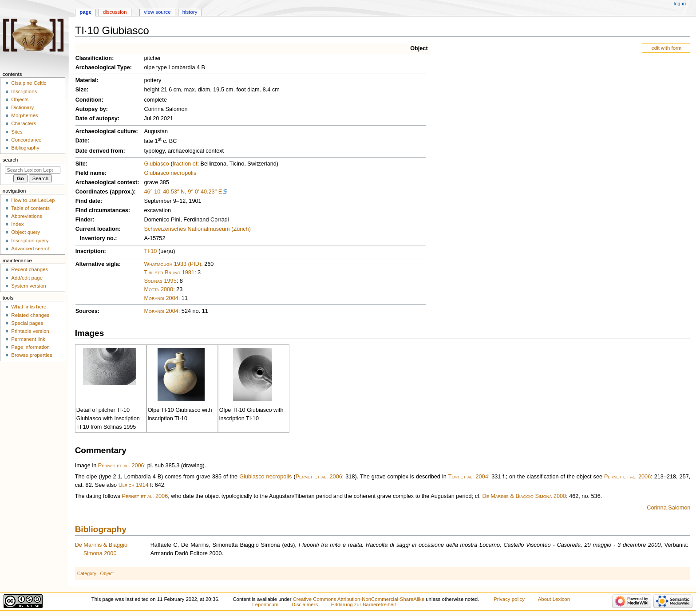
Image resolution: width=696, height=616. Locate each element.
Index (17, 224)
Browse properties (32, 355)
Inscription (90, 251)
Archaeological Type (103, 67)
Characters (24, 123)
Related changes (30, 315)
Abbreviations (26, 216)
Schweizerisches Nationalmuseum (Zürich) (197, 229)
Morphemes (24, 115)
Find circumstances (102, 210)
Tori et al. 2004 (468, 477)
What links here (29, 307)
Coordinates (92, 192)
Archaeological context (107, 182)
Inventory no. (98, 238)
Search (10, 160)
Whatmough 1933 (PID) (172, 264)
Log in (680, 4)
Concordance (26, 140)
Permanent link (28, 339)
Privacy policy (509, 599)
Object (419, 48)
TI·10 (150, 251)
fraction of (185, 164)
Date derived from (99, 151)
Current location (97, 229)
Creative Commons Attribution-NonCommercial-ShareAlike (359, 599)
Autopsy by (91, 109)
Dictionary (22, 107)
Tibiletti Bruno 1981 (169, 272)
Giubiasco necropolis (170, 173)
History (190, 12)
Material (86, 80)
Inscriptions (24, 91)
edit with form (666, 48)
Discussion (115, 12)
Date (82, 141)
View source (157, 12)
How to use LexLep (33, 200)
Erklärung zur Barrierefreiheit (364, 604)
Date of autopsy (97, 118)
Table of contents (30, 208)
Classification (94, 58)
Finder (84, 220)
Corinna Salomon (668, 508)
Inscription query (30, 241)
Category (87, 573)
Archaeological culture (106, 131)
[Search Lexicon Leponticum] (33, 170)
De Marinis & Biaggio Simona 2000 (524, 496)
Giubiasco (156, 164)
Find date (88, 201)
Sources (87, 311)
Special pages (27, 323)
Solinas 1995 (160, 281)
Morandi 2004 (161, 298)
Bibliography (101, 529)
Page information (30, 347)
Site (81, 164)
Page (85, 12)
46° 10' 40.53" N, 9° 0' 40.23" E (183, 192)
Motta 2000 (158, 289)
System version (28, 286)
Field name (90, 173)
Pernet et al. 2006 (121, 466)
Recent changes (30, 269)
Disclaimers (305, 604)
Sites (17, 132)
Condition (89, 100)
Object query (26, 232)
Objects (20, 99)
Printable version (30, 331)
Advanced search (31, 249)
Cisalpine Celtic (29, 83)
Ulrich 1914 (134, 485)
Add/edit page (27, 278)
